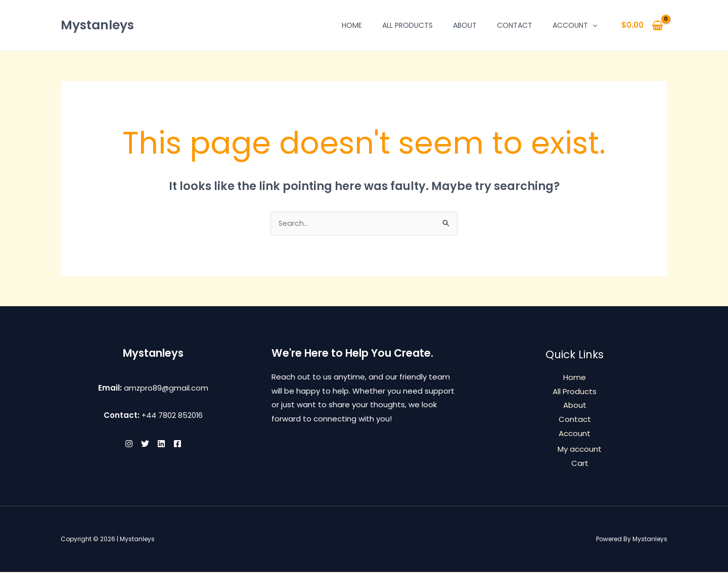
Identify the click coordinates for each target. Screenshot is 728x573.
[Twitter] (142, 445)
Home (352, 25)
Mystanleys (97, 25)
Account (575, 25)
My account (580, 450)
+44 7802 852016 (172, 416)
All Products (407, 25)
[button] (593, 25)
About (465, 25)
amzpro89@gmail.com (166, 389)
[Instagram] (120, 445)
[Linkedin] (164, 445)
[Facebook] (187, 445)
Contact (515, 25)
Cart (580, 464)
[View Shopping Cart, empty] (642, 26)
